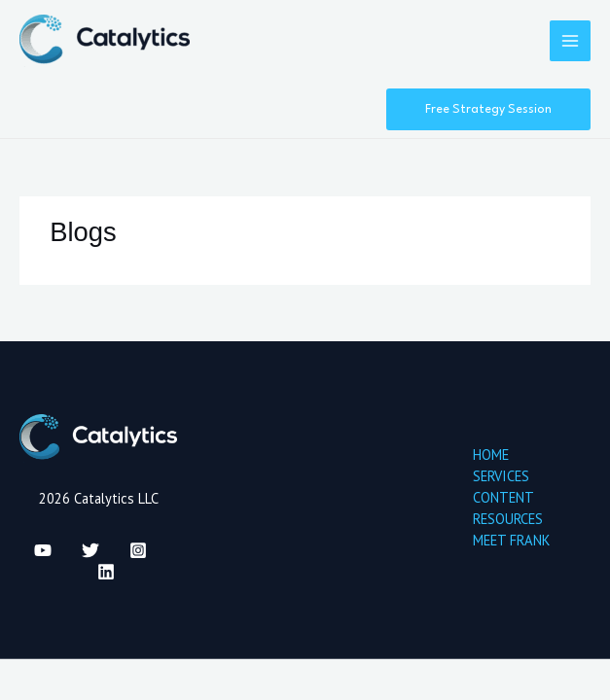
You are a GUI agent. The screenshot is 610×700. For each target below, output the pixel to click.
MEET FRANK (511, 540)
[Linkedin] (106, 572)
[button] (488, 110)
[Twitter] (90, 550)
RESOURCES (508, 519)
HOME (491, 455)
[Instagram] (138, 550)
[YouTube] (43, 550)
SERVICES (501, 476)
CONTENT (503, 497)
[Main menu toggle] (570, 41)
